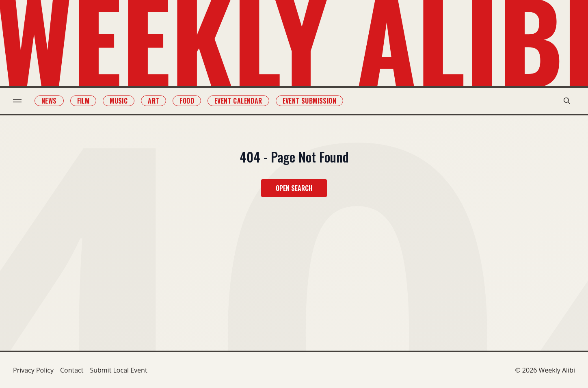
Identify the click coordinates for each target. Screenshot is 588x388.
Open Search (294, 188)
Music (119, 101)
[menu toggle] (17, 101)
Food (187, 101)
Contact (72, 370)
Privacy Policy (33, 370)
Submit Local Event (118, 370)
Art (153, 101)
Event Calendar (238, 101)
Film (83, 101)
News (49, 101)
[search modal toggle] (567, 101)
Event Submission (309, 101)
